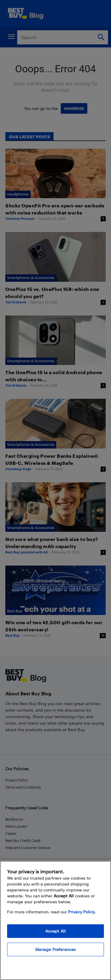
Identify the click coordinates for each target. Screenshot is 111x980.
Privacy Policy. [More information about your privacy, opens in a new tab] (82, 912)
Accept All (55, 931)
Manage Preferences (56, 949)
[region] (55, 920)
